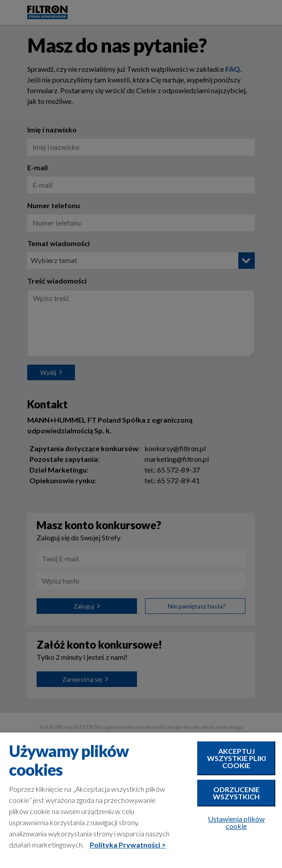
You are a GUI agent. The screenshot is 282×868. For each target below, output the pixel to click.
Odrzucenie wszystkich (236, 793)
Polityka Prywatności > (128, 845)
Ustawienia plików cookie (236, 823)
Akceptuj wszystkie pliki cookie (236, 758)
